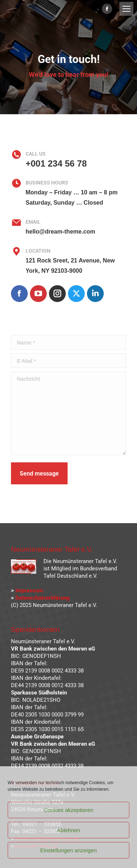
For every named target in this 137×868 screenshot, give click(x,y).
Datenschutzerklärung (43, 598)
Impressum (29, 591)
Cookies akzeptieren (69, 810)
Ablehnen (68, 830)
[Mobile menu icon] (126, 9)
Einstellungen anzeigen (68, 850)
